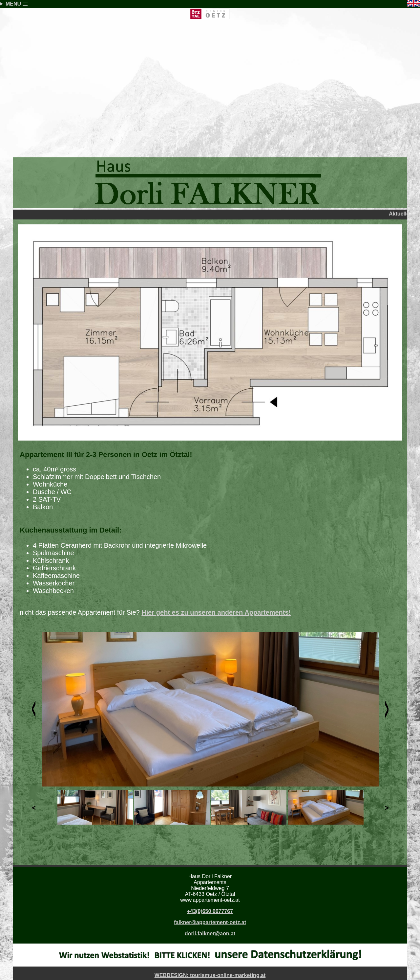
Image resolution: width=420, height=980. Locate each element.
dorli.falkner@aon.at (210, 934)
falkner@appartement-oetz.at (210, 922)
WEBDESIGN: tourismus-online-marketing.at (210, 975)
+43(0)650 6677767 (210, 911)
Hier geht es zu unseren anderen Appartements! (216, 612)
